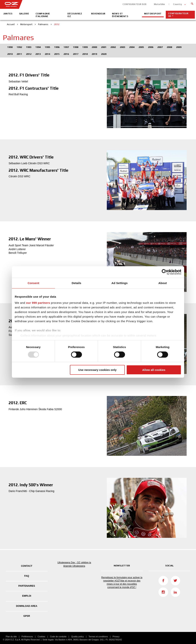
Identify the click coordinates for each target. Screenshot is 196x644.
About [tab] (163, 283)
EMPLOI (27, 596)
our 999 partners (38, 303)
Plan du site (11, 637)
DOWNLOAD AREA (27, 606)
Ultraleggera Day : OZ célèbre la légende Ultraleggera (74, 564)
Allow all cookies (154, 370)
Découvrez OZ (75, 15)
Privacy (116, 637)
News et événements (120, 15)
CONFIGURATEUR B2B (134, 4)
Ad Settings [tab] (119, 283)
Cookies (42, 637)
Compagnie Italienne (43, 15)
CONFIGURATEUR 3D (178, 15)
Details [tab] (77, 283)
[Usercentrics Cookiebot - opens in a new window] (165, 272)
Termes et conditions (98, 637)
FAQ (27, 576)
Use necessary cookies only (97, 370)
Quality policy (77, 637)
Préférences (27, 637)
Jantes (8, 14)
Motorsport (153, 14)
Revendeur (98, 14)
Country (177, 4)
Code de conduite (58, 637)
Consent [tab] (33, 283)
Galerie (24, 14)
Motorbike (159, 4)
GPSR (27, 616)
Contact (27, 566)
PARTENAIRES (27, 586)
